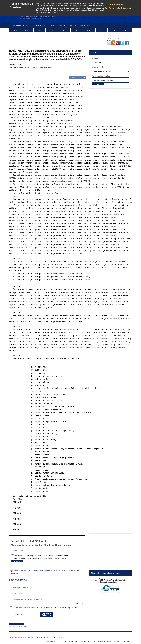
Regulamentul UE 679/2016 (57, 558)
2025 (27, 30)
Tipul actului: (98, 67)
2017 (126, 30)
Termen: (96, 59)
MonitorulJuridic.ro (73, 641)
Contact (127, 641)
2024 (39, 30)
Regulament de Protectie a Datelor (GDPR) (84, 4)
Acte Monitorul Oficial (35, 571)
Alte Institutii (56, 571)
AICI (93, 10)
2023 (52, 30)
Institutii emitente (80, 25)
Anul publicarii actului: (102, 76)
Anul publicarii (59, 25)
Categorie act (40, 25)
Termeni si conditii (98, 641)
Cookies (109, 641)
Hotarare (47, 571)
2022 (64, 30)
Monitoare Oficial (20, 25)
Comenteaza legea (78, 78)
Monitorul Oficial (20, 571)
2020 (89, 30)
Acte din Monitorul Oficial (22, 637)
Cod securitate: (16, 614)
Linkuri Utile (86, 641)
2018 (114, 30)
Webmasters (118, 641)
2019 (101, 30)
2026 (15, 30)
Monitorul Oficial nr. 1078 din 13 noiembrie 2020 (34, 67)
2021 (77, 30)
